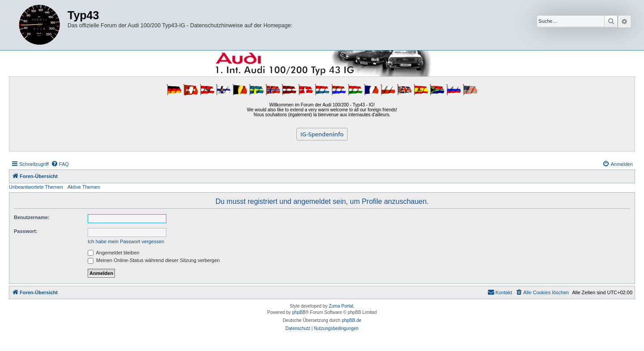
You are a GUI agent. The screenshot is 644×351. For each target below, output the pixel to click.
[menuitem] (60, 164)
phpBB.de (352, 320)
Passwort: (26, 231)
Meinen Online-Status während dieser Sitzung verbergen (154, 260)
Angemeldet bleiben (114, 253)
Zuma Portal (341, 306)
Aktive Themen (84, 187)
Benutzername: (32, 217)
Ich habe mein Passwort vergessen (126, 241)
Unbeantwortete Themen (36, 187)
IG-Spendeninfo (322, 134)
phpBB (299, 312)
